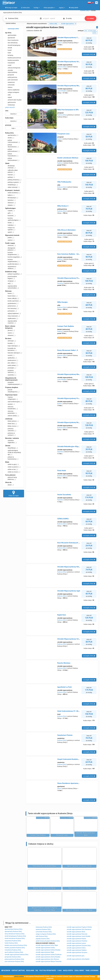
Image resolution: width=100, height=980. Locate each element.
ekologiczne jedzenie (10, 249)
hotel (8, 53)
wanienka (11, 375)
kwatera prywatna (12, 60)
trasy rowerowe (12, 316)
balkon (10, 195)
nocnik (10, 355)
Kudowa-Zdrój (62, 67)
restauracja (10, 105)
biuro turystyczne (12, 40)
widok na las (12, 469)
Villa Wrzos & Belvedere (66, 230)
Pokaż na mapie (14, 493)
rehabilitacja (12, 185)
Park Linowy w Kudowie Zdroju (79, 888)
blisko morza (12, 426)
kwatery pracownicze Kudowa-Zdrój (16, 945)
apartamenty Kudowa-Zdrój (13, 931)
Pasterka (60, 452)
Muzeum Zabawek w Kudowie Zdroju (79, 910)
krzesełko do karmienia (11, 349)
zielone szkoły (12, 416)
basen (10, 293)
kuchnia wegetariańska (12, 260)
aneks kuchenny (13, 193)
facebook (6, 970)
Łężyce (59, 43)
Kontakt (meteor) (18, 970)
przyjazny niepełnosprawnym (14, 383)
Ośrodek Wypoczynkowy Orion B (70, 639)
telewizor (11, 203)
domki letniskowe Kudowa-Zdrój (15, 938)
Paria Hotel (62, 471)
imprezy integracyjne (12, 398)
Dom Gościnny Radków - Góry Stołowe (72, 254)
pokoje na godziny (13, 274)
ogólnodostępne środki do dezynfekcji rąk (13, 452)
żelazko (10, 205)
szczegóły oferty (89, 54)
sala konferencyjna (14, 402)
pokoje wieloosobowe (12, 159)
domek (9, 48)
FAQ (37, 970)
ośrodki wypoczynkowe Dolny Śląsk (47, 945)
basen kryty (11, 296)
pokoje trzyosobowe (12, 155)
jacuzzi (10, 330)
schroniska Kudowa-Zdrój (44, 932)
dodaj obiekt (79, 970)
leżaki (10, 223)
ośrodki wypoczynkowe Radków (77, 950)
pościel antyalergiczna (12, 391)
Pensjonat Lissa (63, 134)
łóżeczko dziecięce (14, 353)
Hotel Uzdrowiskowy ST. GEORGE (70, 711)
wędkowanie (12, 318)
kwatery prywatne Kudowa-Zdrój (15, 948)
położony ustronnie (11, 430)
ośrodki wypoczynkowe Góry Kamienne (79, 929)
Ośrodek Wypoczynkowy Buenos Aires (72, 422)
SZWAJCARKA (63, 519)
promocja (8, 125)
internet (10, 175)
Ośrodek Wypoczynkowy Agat (69, 591)
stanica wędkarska (12, 90)
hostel (8, 50)
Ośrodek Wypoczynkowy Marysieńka (71, 86)
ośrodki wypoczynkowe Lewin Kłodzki (79, 936)
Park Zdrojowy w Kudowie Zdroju (45, 866)
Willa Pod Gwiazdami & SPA (68, 110)
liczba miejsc (9, 118)
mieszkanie (10, 63)
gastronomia (10, 102)
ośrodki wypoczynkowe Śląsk (45, 952)
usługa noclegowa (12, 92)
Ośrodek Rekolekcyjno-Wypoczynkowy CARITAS (76, 446)
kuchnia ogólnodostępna (13, 219)
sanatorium (10, 82)
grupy (9, 485)
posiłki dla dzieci (13, 264)
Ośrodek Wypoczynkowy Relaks (69, 567)
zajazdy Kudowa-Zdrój (43, 939)
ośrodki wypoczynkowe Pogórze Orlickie (79, 927)
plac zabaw (11, 363)
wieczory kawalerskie (11, 408)
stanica (9, 87)
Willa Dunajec (62, 302)
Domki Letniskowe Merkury (68, 158)
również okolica (9, 24)
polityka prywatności (48, 970)
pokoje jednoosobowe (12, 150)
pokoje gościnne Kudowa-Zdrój (14, 959)
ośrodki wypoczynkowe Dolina (76, 948)
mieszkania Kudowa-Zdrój (13, 950)
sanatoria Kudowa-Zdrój (43, 929)
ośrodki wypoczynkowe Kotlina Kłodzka (48, 950)
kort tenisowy (12, 308)
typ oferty (8, 33)
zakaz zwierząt (12, 187)
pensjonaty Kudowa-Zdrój (13, 957)
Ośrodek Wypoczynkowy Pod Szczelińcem (73, 398)
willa (8, 95)
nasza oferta (68, 970)
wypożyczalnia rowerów (11, 322)
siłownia (10, 335)
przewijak (11, 368)
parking (10, 177)
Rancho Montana (64, 663)
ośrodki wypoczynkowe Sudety (45, 948)
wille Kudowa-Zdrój (42, 936)
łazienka (10, 200)
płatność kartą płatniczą (11, 478)
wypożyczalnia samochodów (12, 287)
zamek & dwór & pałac (13, 100)
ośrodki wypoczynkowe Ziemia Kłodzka (48, 957)
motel (8, 65)
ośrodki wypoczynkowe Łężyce (76, 943)
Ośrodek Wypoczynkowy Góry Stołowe (72, 62)
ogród (10, 232)
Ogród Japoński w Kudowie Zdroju (79, 866)
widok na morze (13, 472)
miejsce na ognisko (10, 229)
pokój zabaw (12, 365)
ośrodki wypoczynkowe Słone (76, 932)
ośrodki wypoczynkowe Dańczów (77, 934)
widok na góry (12, 464)
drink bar (10, 245)
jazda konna (11, 306)
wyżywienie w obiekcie (11, 267)
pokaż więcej (10, 107)
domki (10, 138)
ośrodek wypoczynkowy (11, 71)
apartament (10, 38)
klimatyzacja (12, 198)
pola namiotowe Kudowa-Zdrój (14, 961)
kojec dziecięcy (12, 346)
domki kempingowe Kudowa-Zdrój (15, 936)
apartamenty (12, 135)
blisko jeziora (12, 421)
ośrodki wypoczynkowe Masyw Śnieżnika (49, 961)
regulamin (30, 970)
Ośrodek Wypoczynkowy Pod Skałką (71, 278)
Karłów (59, 404)
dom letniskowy (11, 43)
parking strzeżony (13, 180)
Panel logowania (92, 970)
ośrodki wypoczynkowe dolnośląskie (78, 959)
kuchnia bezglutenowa (12, 253)
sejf (9, 283)
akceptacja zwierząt (10, 167)
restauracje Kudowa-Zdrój (44, 927)
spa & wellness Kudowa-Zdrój (14, 952)
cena (7, 111)
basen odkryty (12, 298)
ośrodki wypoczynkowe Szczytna (77, 952)
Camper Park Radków (66, 326)
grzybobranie (12, 303)
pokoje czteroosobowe (13, 141)
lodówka (10, 225)
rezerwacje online (12, 29)
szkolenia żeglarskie (11, 441)
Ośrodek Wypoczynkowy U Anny (70, 37)
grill (9, 213)
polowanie (11, 311)
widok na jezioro (13, 467)
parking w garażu (13, 182)
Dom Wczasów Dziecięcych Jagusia (71, 543)
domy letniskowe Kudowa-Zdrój (15, 934)
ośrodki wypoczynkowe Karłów (76, 939)
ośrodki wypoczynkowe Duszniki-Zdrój (79, 946)
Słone (59, 788)
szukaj (91, 18)
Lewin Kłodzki (62, 91)
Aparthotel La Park (65, 687)
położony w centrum (10, 434)
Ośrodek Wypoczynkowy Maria (69, 374)
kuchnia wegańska (13, 257)
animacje (11, 341)
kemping (9, 55)
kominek (10, 216)
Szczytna (60, 283)
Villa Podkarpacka (64, 182)
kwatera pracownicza (13, 58)
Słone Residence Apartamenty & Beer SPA (74, 783)
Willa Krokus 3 (63, 206)
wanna (10, 240)
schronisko (10, 85)
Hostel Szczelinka (64, 495)
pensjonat (10, 75)
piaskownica (12, 360)
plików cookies (19, 976)
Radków (60, 163)
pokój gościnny (11, 77)
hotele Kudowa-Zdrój (11, 943)
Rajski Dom (62, 615)
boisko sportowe (13, 301)
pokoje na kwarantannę (12, 458)
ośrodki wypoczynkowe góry (76, 956)
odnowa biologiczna (13, 68)
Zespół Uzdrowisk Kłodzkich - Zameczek (73, 759)
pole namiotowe (12, 80)
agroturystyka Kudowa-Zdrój (14, 929)
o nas (60, 970)
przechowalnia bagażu (11, 277)
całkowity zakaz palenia (11, 171)
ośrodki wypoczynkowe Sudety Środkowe (49, 955)
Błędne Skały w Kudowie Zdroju (45, 888)
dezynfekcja (11, 448)
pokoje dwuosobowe (12, 146)
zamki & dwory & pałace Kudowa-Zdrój (48, 941)
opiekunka (11, 358)
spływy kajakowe (13, 313)
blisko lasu (11, 424)
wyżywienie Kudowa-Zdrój (13, 941)
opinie (95, 33)
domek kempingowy (13, 45)
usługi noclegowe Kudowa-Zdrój (46, 934)
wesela (10, 404)
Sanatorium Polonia (65, 735)
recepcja (10, 281)
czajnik (10, 211)
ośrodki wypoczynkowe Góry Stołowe (47, 959)
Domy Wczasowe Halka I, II (68, 350)
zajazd (9, 97)
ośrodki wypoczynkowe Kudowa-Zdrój (17, 955)
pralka (10, 238)
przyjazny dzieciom (11, 371)
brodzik (10, 343)
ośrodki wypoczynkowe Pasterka (77, 941)
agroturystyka (11, 35)
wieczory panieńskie (11, 412)
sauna (10, 333)
